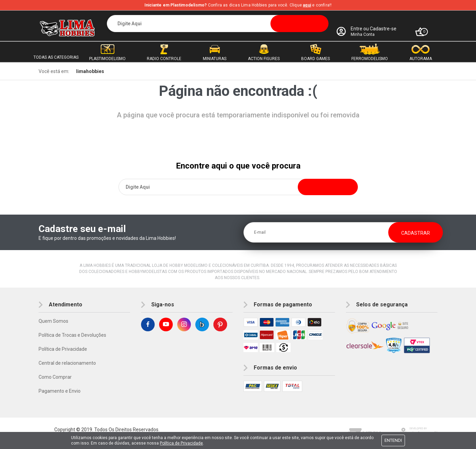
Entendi (393, 440)
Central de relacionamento (67, 363)
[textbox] (218, 24)
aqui (307, 5)
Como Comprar (55, 377)
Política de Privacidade (63, 349)
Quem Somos (53, 321)
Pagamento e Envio (60, 391)
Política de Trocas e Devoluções (72, 335)
